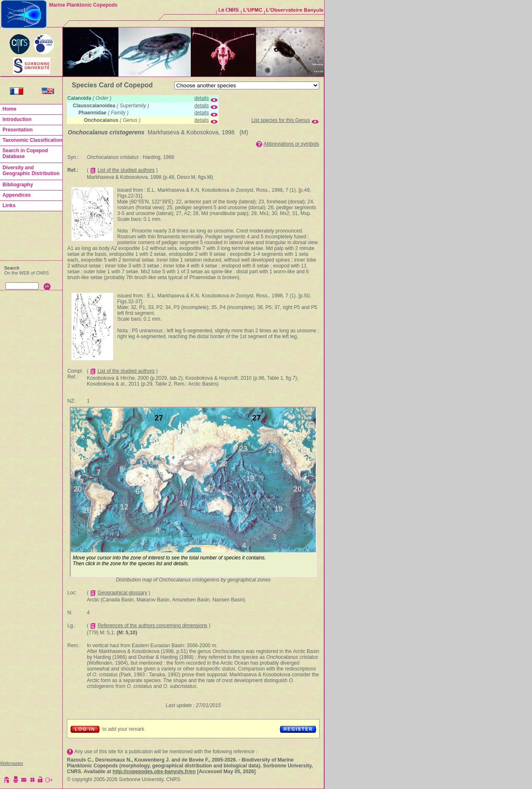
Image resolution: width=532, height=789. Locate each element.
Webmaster (12, 763)
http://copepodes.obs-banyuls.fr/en (154, 772)
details (202, 98)
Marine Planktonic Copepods (83, 5)
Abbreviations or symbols (291, 144)
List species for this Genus (281, 120)
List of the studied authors (126, 170)
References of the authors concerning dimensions (153, 626)
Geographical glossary (122, 593)
